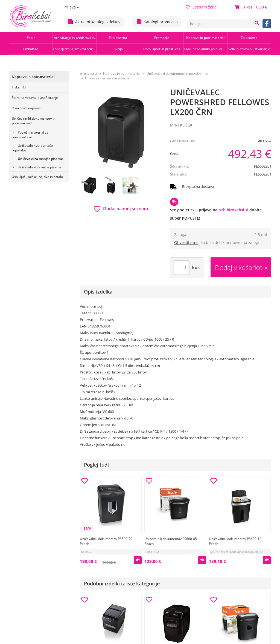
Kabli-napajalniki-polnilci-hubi (205, 49)
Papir (31, 38)
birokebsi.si (88, 74)
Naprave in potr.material (205, 38)
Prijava (71, 7)
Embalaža (31, 49)
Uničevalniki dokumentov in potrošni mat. (34, 121)
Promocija (162, 38)
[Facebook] (267, 24)
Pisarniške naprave (26, 108)
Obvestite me (186, 242)
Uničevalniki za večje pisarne (40, 167)
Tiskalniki (19, 87)
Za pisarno (249, 38)
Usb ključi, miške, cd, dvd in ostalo (37, 177)
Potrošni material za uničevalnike (31, 135)
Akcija (118, 49)
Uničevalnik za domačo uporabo (33, 148)
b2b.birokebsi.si (233, 210)
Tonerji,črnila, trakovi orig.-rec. (75, 49)
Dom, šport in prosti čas (162, 49)
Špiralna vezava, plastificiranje (35, 98)
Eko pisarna (118, 38)
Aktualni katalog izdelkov (94, 21)
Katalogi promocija (157, 21)
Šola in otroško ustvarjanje (249, 49)
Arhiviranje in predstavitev (75, 38)
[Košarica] (252, 7)
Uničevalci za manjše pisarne (40, 159)
